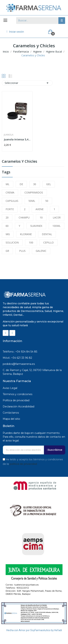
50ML (32, 201)
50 (47, 201)
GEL (49, 184)
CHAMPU (24, 217)
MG (8, 234)
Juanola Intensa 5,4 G (17, 139)
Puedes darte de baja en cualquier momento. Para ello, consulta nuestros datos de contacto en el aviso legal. (34, 437)
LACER (57, 217)
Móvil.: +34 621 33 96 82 (17, 358)
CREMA (10, 192)
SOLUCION (12, 242)
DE (21, 184)
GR (7, 251)
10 (41, 217)
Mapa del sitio (11, 419)
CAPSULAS (12, 201)
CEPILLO (49, 242)
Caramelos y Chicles (19, 162)
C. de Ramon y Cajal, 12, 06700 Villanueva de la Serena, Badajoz (32, 372)
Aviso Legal (10, 388)
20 (7, 217)
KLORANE (26, 234)
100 (31, 242)
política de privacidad (23, 464)
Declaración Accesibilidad (18, 407)
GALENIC (41, 251)
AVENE (40, 209)
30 (35, 184)
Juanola (9, 135)
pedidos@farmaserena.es (19, 364)
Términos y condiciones (17, 394)
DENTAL (47, 234)
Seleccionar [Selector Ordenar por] (27, 83)
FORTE (10, 209)
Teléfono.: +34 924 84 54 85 (20, 352)
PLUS (22, 251)
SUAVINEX (36, 226)
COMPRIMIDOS (34, 192)
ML (8, 184)
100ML (56, 226)
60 (7, 226)
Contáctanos (11, 413)
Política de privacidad (16, 400)
